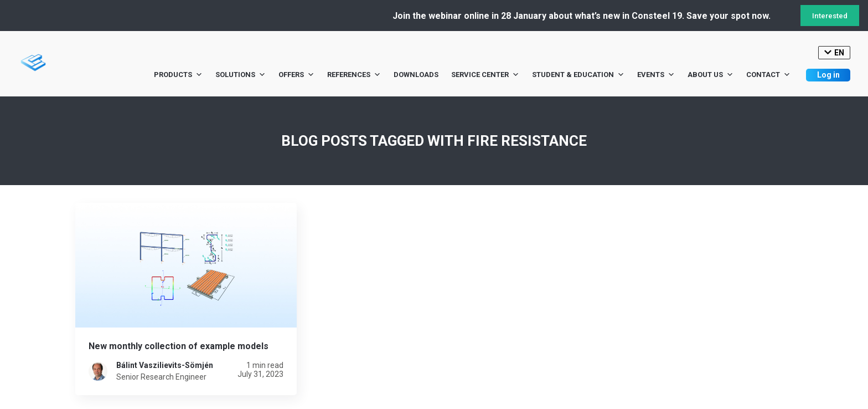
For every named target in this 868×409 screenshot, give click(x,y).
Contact (768, 75)
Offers (296, 75)
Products (178, 75)
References (354, 75)
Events (656, 75)
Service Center (485, 75)
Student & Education (578, 75)
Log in (828, 75)
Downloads (416, 75)
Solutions (241, 75)
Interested (830, 16)
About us (711, 75)
